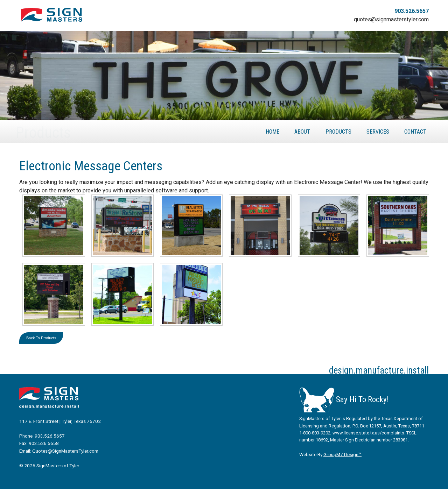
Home (272, 132)
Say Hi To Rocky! (344, 400)
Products (338, 132)
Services (378, 132)
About (302, 132)
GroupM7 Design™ (342, 454)
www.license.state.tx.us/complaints (368, 433)
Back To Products (41, 338)
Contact (415, 132)
